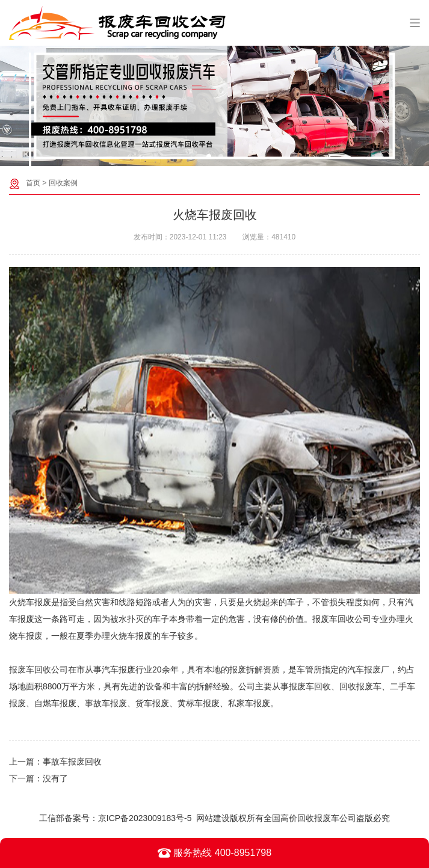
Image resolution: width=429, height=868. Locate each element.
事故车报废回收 (72, 762)
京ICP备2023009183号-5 (145, 818)
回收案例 (63, 183)
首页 (33, 183)
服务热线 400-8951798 (214, 853)
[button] (209, 156)
